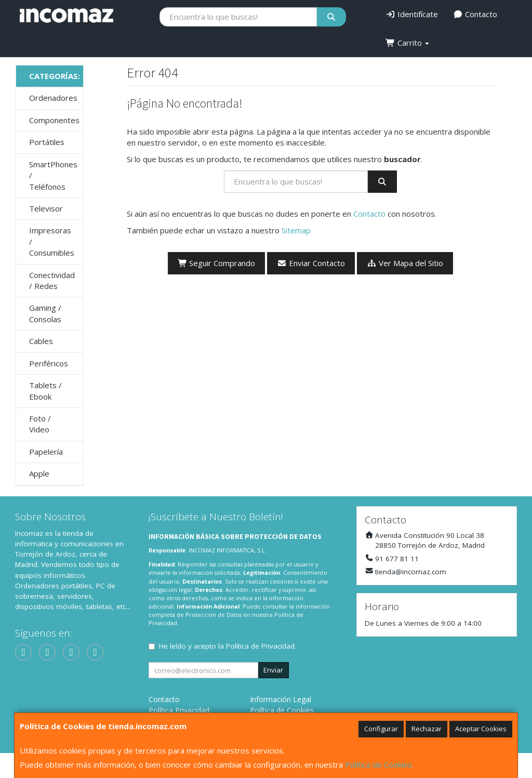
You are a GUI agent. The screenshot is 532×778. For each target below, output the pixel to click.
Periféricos (49, 363)
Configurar (381, 729)
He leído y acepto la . (228, 646)
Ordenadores (53, 98)
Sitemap (296, 230)
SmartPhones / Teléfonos (53, 175)
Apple (39, 473)
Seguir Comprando (217, 263)
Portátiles (47, 142)
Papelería (46, 452)
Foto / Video (40, 424)
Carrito (407, 43)
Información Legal (281, 699)
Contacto (476, 14)
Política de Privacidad (260, 646)
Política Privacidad (179, 710)
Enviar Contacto (311, 263)
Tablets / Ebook (45, 391)
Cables (41, 341)
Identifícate (412, 14)
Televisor (46, 208)
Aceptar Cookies (481, 729)
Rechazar (427, 729)
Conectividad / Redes (52, 280)
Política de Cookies (378, 764)
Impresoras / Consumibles (52, 241)
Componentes (54, 120)
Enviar (273, 670)
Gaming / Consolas (45, 313)
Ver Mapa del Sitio (405, 263)
